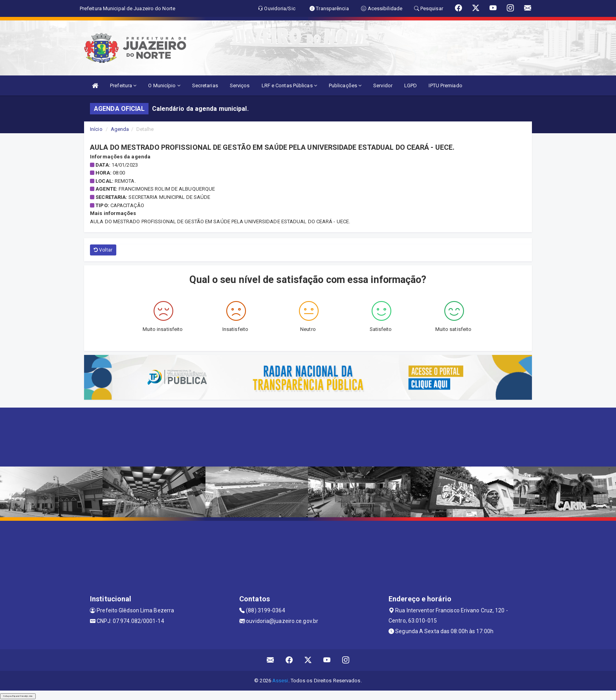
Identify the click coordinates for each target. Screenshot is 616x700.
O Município (164, 85)
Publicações (345, 85)
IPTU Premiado (445, 85)
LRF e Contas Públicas (289, 85)
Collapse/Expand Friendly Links (18, 696)
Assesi (280, 681)
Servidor (383, 85)
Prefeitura (123, 85)
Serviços (240, 85)
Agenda (120, 129)
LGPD (411, 85)
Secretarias (205, 85)
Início (96, 129)
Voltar (103, 250)
